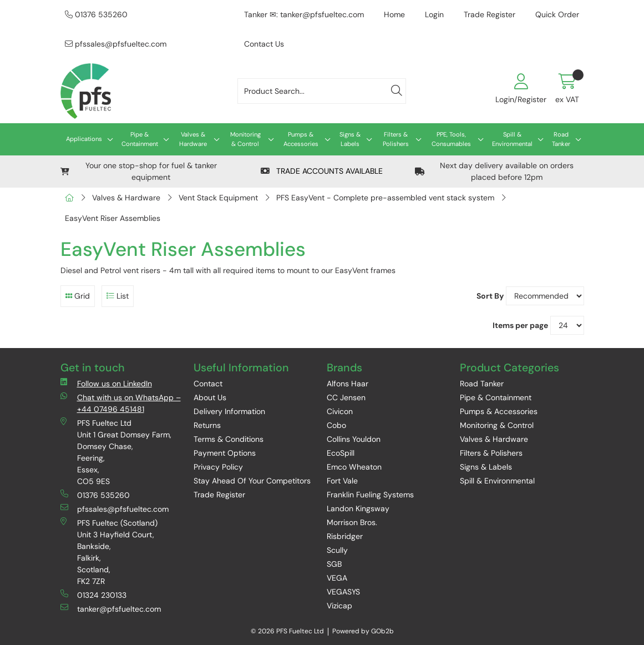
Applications (84, 139)
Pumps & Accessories (301, 139)
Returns (207, 425)
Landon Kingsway (358, 508)
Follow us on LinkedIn (106, 383)
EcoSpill (341, 453)
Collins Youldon (354, 439)
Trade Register (490, 14)
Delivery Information (229, 411)
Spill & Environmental (512, 139)
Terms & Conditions (229, 439)
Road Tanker (561, 139)
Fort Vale (342, 481)
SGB (334, 564)
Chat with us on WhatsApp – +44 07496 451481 (121, 403)
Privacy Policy (218, 467)
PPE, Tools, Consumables (451, 139)
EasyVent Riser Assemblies (113, 218)
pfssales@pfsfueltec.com (116, 44)
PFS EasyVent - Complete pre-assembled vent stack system (385, 198)
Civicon (340, 411)
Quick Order (557, 14)
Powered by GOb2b (363, 631)
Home (394, 14)
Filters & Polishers (396, 139)
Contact (208, 384)
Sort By (490, 296)
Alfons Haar (348, 384)
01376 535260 (96, 14)
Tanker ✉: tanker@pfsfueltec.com (304, 14)
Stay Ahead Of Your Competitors (252, 481)
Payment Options (225, 453)
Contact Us (264, 44)
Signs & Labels (350, 139)
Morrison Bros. (352, 522)
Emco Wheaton (354, 467)
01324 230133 (93, 595)
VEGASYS (343, 592)
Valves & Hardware (193, 139)
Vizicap (339, 606)
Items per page (520, 325)
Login (434, 14)
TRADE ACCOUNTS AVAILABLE (322, 171)
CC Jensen (346, 397)
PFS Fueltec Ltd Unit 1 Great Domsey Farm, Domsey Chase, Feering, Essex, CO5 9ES (116, 452)
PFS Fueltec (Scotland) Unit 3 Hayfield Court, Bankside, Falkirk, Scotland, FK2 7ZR (109, 552)
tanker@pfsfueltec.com (111, 609)
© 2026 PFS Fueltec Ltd (287, 631)
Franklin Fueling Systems (370, 495)
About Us (210, 397)
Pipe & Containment (140, 139)
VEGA (337, 578)
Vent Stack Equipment (218, 198)
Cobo (336, 425)
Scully (337, 550)
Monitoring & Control (245, 139)
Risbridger (345, 536)
